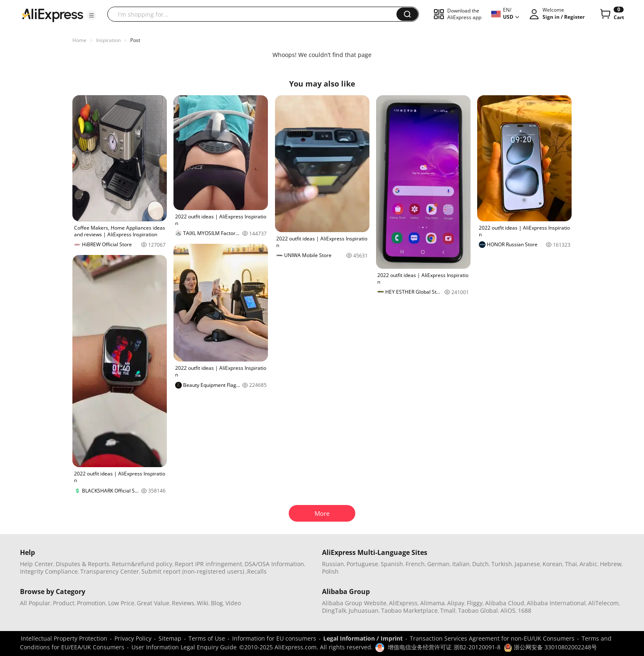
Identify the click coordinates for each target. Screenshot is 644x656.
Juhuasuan (364, 610)
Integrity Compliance (49, 571)
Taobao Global (478, 610)
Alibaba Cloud (505, 603)
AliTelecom (603, 603)
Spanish (392, 564)
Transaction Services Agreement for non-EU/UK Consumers (492, 638)
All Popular (35, 603)
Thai (571, 564)
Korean (552, 564)
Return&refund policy (142, 564)
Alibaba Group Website (354, 603)
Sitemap (170, 638)
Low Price (121, 603)
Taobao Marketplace (409, 610)
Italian (461, 564)
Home (79, 40)
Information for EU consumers (274, 638)
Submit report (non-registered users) (193, 571)
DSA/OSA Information (274, 564)
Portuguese (362, 564)
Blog (217, 603)
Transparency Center (110, 571)
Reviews (183, 603)
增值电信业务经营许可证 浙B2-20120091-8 (444, 647)
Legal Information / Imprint (363, 638)
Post (135, 40)
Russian (333, 564)
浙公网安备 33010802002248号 (550, 647)
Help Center (37, 564)
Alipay (456, 603)
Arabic (588, 564)
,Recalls (256, 571)
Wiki (203, 603)
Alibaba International (556, 603)
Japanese (527, 564)
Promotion (91, 603)
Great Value (153, 603)
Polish (330, 571)
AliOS (508, 610)
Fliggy (475, 603)
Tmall (448, 610)
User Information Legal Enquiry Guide (184, 647)
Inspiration (108, 40)
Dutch (481, 564)
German (438, 564)
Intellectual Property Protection (64, 638)
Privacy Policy (133, 638)
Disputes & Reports (83, 564)
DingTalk (334, 610)
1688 (525, 610)
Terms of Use (207, 638)
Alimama (432, 603)
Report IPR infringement (208, 564)
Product (64, 603)
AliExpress (403, 603)
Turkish (502, 564)
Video (233, 603)
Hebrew (611, 564)
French (415, 564)
